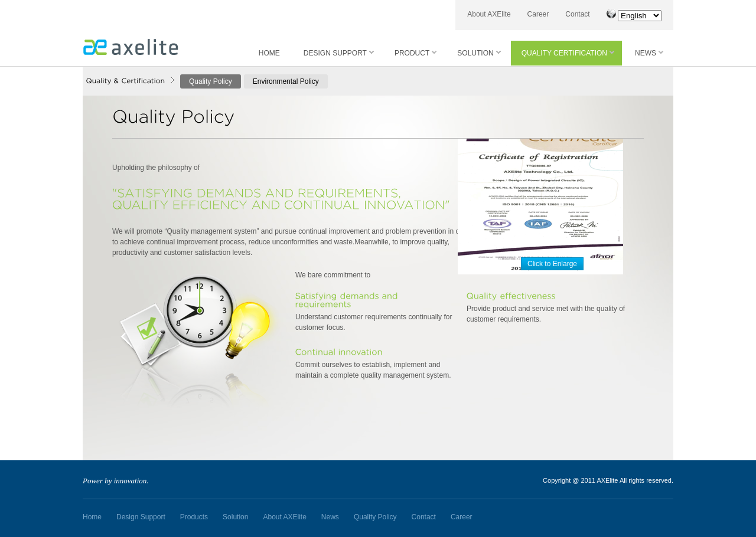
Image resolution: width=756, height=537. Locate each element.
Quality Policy (211, 81)
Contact (577, 14)
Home (92, 517)
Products (194, 517)
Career (538, 14)
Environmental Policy (286, 81)
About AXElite (489, 14)
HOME (269, 53)
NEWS (649, 53)
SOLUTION (479, 53)
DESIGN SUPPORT (339, 53)
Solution (235, 517)
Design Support (141, 517)
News (330, 517)
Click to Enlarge (552, 264)
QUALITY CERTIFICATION (568, 53)
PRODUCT (416, 53)
